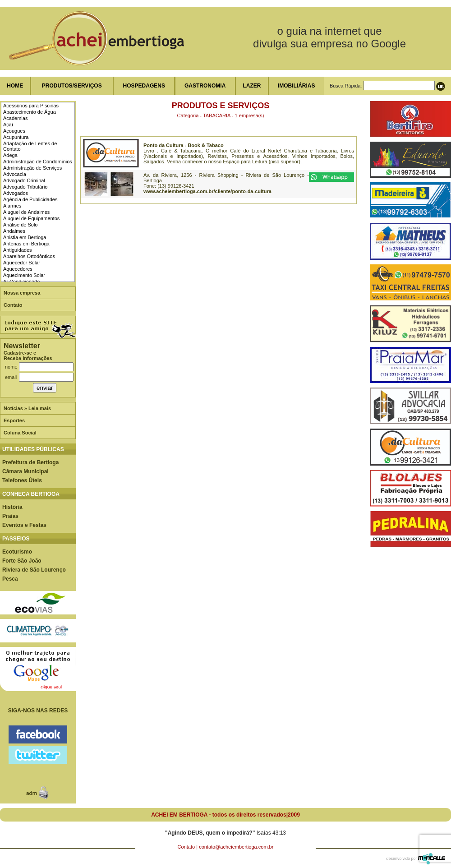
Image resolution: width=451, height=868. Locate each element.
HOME (15, 86)
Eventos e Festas (24, 525)
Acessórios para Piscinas (31, 106)
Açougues (14, 131)
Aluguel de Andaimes (26, 212)
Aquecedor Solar (22, 263)
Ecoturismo (17, 552)
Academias (15, 118)
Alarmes (12, 206)
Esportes (14, 420)
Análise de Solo (20, 225)
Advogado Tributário (25, 187)
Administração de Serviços (32, 168)
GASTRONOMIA (205, 86)
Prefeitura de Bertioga (30, 462)
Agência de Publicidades (30, 199)
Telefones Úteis (22, 480)
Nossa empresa (22, 293)
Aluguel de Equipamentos (31, 218)
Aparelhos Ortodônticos (29, 256)
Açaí (8, 125)
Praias (10, 516)
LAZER (252, 86)
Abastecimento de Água (30, 112)
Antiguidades (18, 250)
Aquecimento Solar (24, 275)
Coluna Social (20, 433)
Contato (13, 305)
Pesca (10, 579)
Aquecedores (18, 269)
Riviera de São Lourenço (34, 570)
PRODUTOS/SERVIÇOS (72, 86)
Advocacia (15, 174)
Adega (10, 155)
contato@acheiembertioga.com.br (236, 847)
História (12, 507)
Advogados (16, 193)
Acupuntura (16, 137)
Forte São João (22, 561)
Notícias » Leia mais (27, 408)
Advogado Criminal (24, 180)
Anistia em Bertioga (25, 237)
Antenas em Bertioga (26, 244)
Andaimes (14, 231)
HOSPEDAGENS (144, 86)
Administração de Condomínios (38, 162)
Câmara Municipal (25, 471)
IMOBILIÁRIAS (297, 86)
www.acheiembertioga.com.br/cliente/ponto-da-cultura (207, 191)
